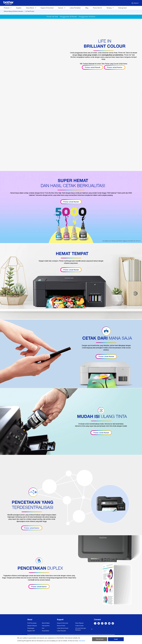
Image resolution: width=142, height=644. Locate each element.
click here (82, 641)
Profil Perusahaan (32, 623)
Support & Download (47, 8)
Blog (87, 8)
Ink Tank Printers (30, 11)
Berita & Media (46, 623)
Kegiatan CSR (31, 631)
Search (135, 3)
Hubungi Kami (46, 626)
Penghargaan (31, 628)
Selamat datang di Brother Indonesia (13, 11)
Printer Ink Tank (52, 17)
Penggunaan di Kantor (87, 17)
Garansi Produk (61, 626)
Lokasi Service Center (63, 628)
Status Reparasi (79, 623)
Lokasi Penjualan (61, 631)
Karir (43, 628)
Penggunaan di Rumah (68, 17)
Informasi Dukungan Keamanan (81, 629)
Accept (116, 639)
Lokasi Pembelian (75, 8)
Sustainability (46, 631)
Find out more (100, 639)
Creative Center (79, 626)
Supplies (19, 8)
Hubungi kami (122, 8)
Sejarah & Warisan (32, 626)
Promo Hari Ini (97, 8)
